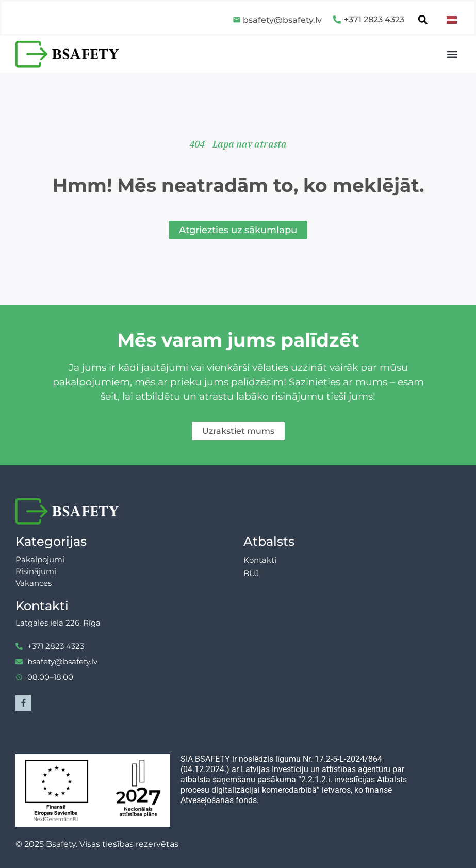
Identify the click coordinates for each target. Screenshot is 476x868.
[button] (452, 54)
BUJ (251, 573)
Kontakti (260, 560)
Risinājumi (36, 571)
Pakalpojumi (40, 559)
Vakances (34, 583)
